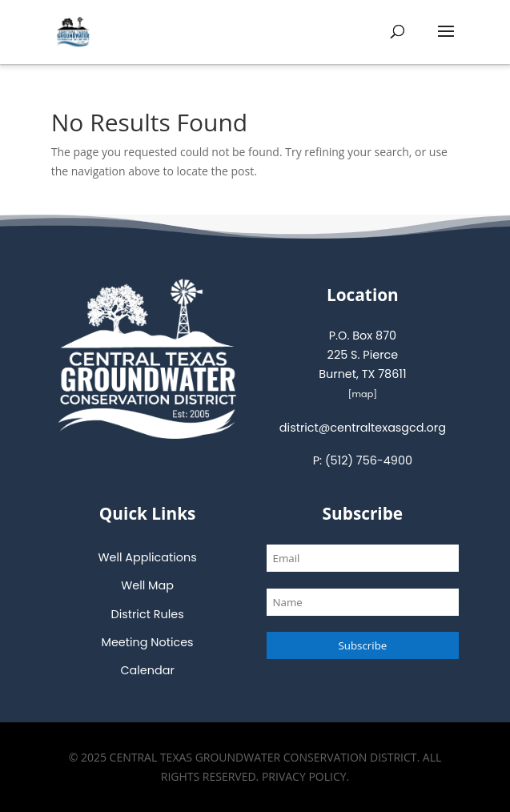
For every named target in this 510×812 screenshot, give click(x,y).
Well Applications (147, 557)
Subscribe (362, 645)
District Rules (148, 614)
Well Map (147, 585)
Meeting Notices (148, 642)
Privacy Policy (304, 776)
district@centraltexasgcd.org (363, 428)
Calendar (147, 670)
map (363, 394)
